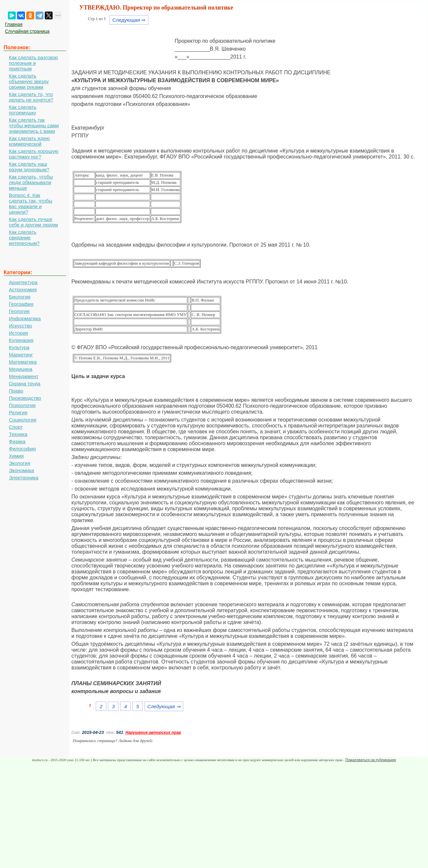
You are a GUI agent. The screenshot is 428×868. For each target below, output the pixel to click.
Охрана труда (25, 384)
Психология (22, 405)
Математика (23, 362)
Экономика (21, 470)
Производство (25, 398)
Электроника (24, 478)
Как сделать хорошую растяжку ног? (34, 154)
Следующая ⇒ (129, 20)
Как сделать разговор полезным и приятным (33, 63)
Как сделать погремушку (23, 110)
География (21, 304)
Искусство (20, 326)
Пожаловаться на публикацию (371, 760)
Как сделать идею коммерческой (29, 141)
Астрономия (23, 289)
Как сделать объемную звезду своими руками (29, 81)
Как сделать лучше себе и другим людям (33, 222)
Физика (17, 441)
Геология (19, 311)
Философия (22, 449)
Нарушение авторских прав (153, 733)
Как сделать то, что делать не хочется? (31, 97)
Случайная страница (27, 31)
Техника (18, 434)
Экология (20, 463)
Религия (18, 412)
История (18, 333)
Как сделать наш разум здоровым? (29, 167)
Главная (14, 24)
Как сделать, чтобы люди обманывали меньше (31, 182)
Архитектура (23, 282)
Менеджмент (24, 376)
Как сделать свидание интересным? (24, 238)
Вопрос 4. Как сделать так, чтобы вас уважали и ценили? (31, 204)
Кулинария (21, 340)
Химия (16, 456)
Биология (20, 297)
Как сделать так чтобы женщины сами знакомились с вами (34, 125)
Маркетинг (21, 355)
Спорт (16, 427)
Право (16, 391)
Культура (19, 347)
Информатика (25, 318)
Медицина (21, 369)
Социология (23, 420)
